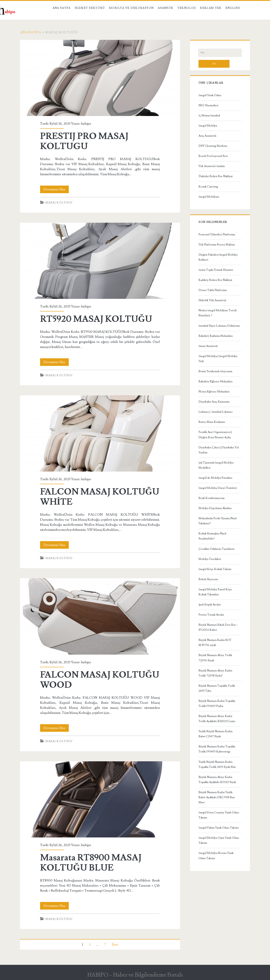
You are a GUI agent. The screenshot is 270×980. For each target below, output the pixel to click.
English (233, 8)
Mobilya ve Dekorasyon (131, 8)
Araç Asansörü (207, 136)
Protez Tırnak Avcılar (211, 615)
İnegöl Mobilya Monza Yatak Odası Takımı (216, 856)
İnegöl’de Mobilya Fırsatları (215, 478)
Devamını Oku (56, 189)
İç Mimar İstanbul (209, 116)
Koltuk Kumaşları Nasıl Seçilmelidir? (212, 536)
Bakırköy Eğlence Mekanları (215, 381)
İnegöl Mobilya (208, 126)
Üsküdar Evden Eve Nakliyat (216, 176)
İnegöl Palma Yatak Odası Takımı (218, 828)
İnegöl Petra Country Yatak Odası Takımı (219, 815)
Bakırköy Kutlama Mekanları (216, 336)
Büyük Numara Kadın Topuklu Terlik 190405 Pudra (217, 704)
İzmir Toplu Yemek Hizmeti (216, 270)
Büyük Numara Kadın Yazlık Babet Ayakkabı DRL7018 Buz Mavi (217, 797)
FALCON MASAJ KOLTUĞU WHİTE (100, 433)
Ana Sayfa (62, 8)
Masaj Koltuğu (59, 203)
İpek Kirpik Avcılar (209, 605)
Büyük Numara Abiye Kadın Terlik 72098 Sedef (215, 673)
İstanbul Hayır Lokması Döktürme (219, 326)
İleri (115, 945)
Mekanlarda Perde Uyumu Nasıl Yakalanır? (217, 521)
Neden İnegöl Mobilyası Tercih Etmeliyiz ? (217, 313)
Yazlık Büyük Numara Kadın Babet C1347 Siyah (215, 734)
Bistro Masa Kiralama (212, 422)
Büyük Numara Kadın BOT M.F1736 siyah (215, 643)
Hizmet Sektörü (90, 8)
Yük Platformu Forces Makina (217, 245)
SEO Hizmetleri (208, 105)
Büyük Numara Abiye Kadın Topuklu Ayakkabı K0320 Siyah (217, 780)
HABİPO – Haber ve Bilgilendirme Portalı (135, 975)
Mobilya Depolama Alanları (215, 508)
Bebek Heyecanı (208, 579)
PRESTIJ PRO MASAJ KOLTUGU (100, 78)
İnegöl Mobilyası (209, 197)
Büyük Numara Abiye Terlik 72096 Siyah (215, 658)
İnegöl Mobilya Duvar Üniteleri (218, 488)
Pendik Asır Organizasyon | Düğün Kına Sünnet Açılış (215, 435)
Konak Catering (208, 187)
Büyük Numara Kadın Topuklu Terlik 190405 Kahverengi (217, 749)
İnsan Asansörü (208, 346)
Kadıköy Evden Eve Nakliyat (215, 280)
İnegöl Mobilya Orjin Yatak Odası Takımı (219, 840)
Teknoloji (187, 8)
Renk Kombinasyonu (211, 498)
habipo (86, 124)
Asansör (165, 8)
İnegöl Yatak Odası (210, 95)
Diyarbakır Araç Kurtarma (214, 402)
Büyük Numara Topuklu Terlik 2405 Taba (217, 688)
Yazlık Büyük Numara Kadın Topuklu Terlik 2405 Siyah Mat (217, 764)
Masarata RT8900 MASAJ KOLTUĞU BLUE (100, 799)
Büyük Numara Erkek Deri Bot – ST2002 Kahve (218, 627)
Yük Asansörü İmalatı (212, 166)
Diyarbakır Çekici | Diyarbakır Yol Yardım (219, 450)
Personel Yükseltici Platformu (217, 235)
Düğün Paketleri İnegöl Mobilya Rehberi (218, 257)
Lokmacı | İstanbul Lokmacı (215, 412)
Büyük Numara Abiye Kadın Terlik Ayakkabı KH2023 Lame (217, 719)
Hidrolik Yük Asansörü (212, 300)
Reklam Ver (211, 8)
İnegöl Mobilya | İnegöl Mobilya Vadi (218, 359)
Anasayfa (31, 32)
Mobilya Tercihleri (210, 559)
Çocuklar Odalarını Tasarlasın (216, 549)
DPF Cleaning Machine (213, 146)
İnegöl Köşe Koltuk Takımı (215, 569)
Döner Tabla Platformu (213, 290)
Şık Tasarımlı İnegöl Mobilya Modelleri (216, 465)
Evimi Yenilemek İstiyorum (215, 371)
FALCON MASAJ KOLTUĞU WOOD (100, 616)
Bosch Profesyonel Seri (213, 156)
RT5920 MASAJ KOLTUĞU (100, 261)
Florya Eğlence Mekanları (214, 392)
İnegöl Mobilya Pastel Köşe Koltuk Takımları (215, 592)
